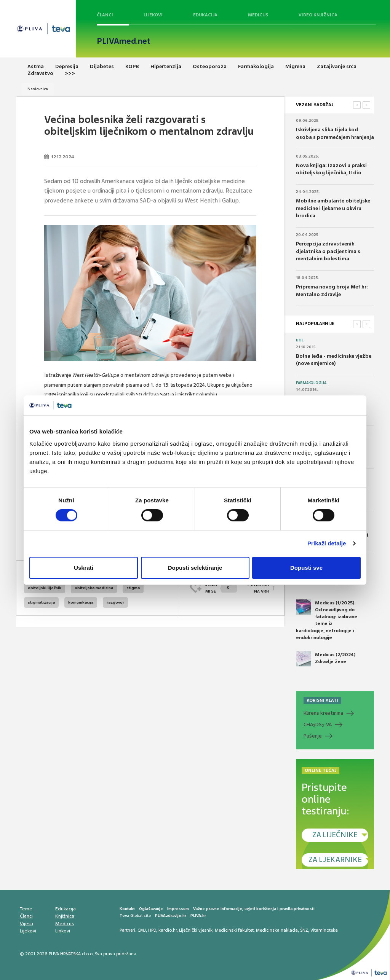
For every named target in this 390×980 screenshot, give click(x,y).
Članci (105, 15)
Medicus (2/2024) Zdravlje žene (326, 659)
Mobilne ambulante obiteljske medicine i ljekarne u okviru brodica (333, 208)
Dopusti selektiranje (195, 568)
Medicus (258, 15)
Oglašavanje (151, 909)
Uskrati (84, 568)
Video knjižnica (318, 15)
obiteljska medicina (94, 588)
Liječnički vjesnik (196, 930)
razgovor (115, 602)
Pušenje (313, 736)
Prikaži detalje (327, 543)
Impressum (178, 909)
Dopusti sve (306, 568)
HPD (152, 930)
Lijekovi (153, 15)
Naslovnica (38, 89)
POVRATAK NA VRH (258, 588)
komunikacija (81, 602)
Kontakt (127, 909)
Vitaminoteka (324, 930)
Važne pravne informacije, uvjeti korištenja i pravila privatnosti (254, 909)
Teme (26, 909)
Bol (300, 340)
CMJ (142, 930)
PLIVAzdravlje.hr (171, 915)
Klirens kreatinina (323, 713)
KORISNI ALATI (322, 700)
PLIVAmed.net (124, 41)
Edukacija (205, 15)
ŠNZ (304, 930)
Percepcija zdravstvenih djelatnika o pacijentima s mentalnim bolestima (328, 251)
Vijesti (26, 924)
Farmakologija (311, 383)
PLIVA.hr (198, 915)
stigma (133, 588)
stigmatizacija (41, 602)
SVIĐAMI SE (221, 588)
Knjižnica (65, 916)
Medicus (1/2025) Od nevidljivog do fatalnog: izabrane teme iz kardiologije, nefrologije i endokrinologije (327, 620)
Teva (124, 915)
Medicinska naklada (277, 930)
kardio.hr (168, 930)
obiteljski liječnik (45, 588)
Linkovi (63, 931)
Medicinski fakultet (234, 930)
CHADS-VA (318, 725)
